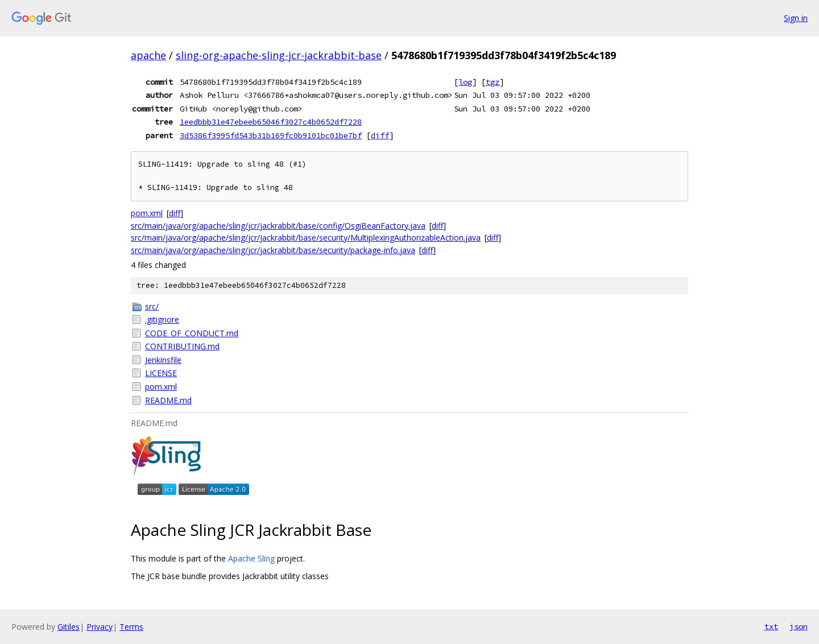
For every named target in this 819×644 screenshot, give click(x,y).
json (799, 626)
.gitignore (162, 319)
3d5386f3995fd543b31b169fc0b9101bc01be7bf (271, 135)
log (465, 82)
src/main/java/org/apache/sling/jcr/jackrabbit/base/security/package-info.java (273, 250)
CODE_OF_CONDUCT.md (192, 333)
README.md (168, 400)
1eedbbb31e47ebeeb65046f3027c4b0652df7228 (271, 122)
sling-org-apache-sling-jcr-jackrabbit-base (279, 55)
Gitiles (69, 627)
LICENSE (161, 373)
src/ (152, 306)
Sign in (796, 18)
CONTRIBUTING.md (182, 346)
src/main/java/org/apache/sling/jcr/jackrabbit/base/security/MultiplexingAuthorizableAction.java (306, 238)
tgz (493, 82)
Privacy (100, 627)
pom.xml (147, 213)
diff (380, 135)
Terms (131, 627)
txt (771, 626)
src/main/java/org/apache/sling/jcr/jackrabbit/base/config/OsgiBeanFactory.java (278, 226)
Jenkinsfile (163, 360)
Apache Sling (251, 558)
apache (148, 55)
